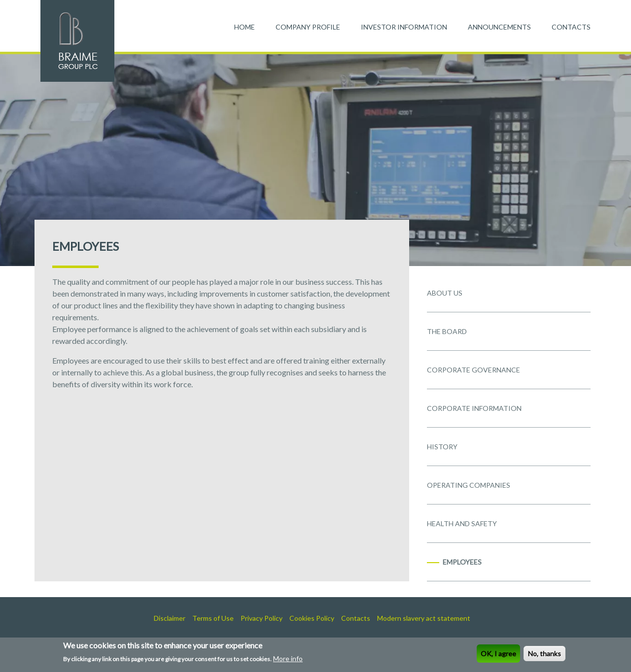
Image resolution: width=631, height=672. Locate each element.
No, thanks (544, 655)
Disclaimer (170, 618)
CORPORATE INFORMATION (474, 408)
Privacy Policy (262, 618)
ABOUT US (445, 293)
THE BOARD (447, 331)
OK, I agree (498, 655)
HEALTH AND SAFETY (462, 523)
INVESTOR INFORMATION (404, 27)
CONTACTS (571, 27)
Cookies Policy (312, 618)
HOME (245, 27)
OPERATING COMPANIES (469, 485)
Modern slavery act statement (424, 618)
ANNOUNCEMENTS (499, 27)
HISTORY (442, 447)
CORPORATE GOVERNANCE (473, 370)
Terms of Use (213, 618)
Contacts (356, 618)
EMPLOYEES (462, 562)
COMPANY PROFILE (308, 27)
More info (288, 660)
